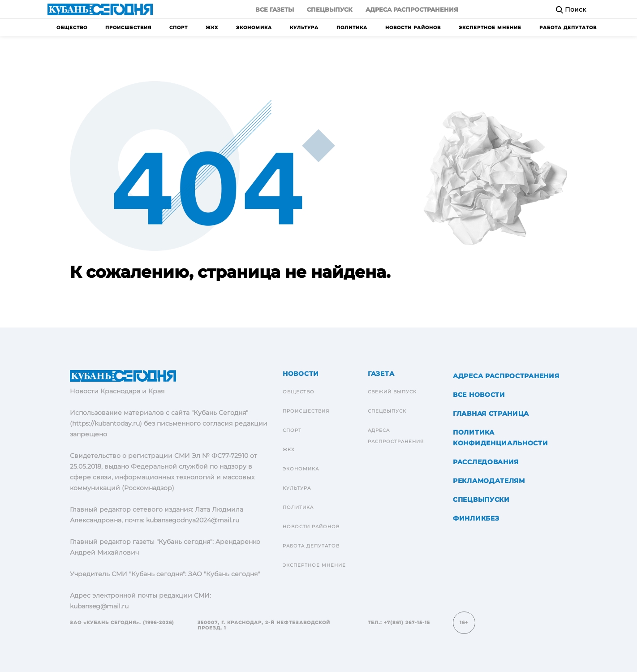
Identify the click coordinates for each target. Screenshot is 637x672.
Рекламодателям (489, 481)
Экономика (254, 28)
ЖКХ (212, 28)
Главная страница (491, 414)
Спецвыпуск (330, 9)
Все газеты (275, 9)
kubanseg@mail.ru (99, 606)
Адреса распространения (412, 9)
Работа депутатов (568, 28)
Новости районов (413, 28)
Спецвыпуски (481, 500)
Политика (352, 28)
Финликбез (476, 518)
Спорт (179, 28)
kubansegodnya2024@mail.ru (193, 520)
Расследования (486, 462)
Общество (72, 28)
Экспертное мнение (490, 28)
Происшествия (128, 28)
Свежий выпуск (392, 392)
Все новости (479, 395)
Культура (304, 28)
